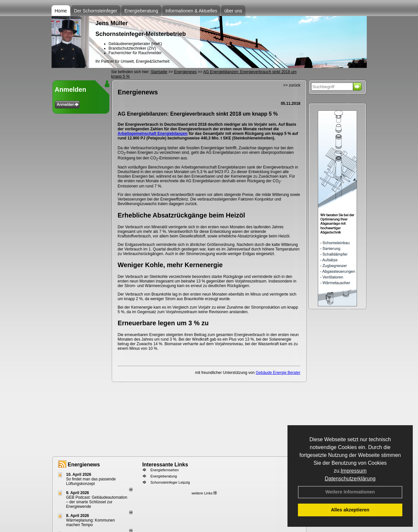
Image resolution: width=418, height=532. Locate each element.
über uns (233, 11)
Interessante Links (165, 465)
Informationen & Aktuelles (191, 11)
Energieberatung (141, 11)
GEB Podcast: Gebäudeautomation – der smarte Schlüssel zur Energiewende (97, 502)
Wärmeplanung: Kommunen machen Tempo (91, 523)
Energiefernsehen (165, 470)
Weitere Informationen (350, 492)
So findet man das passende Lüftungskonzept (91, 481)
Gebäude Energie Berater (278, 373)
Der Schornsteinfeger (96, 11)
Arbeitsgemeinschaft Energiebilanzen (153, 134)
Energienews (84, 465)
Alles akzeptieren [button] (350, 510)
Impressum (354, 471)
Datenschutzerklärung (350, 479)
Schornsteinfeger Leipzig (170, 482)
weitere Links (204, 493)
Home (61, 11)
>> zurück (292, 85)
